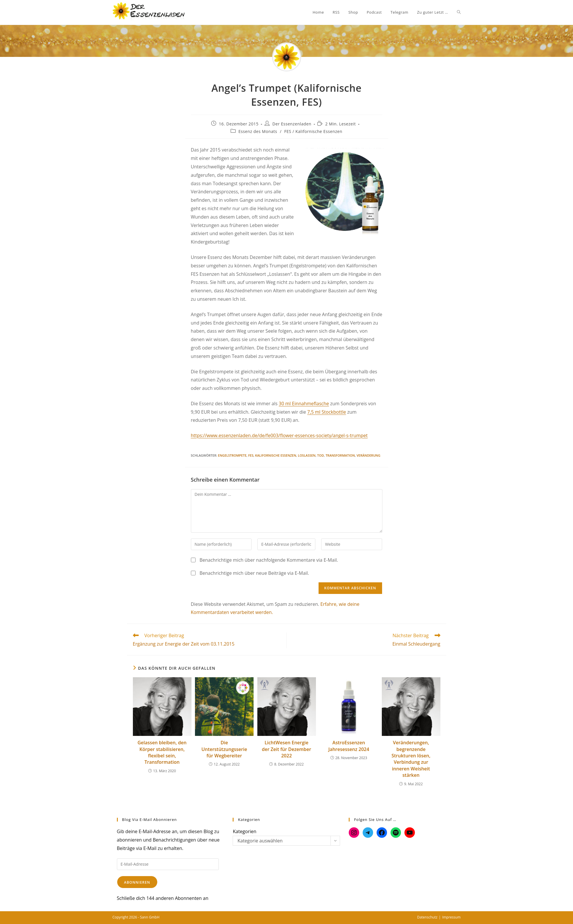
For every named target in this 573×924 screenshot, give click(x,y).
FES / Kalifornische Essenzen (313, 131)
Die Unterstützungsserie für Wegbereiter (224, 749)
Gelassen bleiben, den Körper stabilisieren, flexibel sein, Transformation (162, 752)
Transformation (340, 455)
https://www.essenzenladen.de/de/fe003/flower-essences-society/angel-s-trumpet (279, 435)
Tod (320, 455)
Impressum (451, 917)
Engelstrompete (232, 455)
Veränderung (368, 455)
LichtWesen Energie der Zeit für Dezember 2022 (287, 749)
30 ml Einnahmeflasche (304, 404)
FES (251, 455)
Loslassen (307, 455)
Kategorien (244, 831)
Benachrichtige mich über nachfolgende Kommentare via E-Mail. (269, 560)
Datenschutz (427, 917)
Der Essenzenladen (292, 124)
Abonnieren (137, 882)
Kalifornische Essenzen (276, 455)
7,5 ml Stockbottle (327, 412)
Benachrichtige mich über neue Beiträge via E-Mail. (254, 573)
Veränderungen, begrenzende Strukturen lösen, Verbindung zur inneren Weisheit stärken (411, 759)
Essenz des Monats (258, 131)
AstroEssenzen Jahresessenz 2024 (349, 746)
